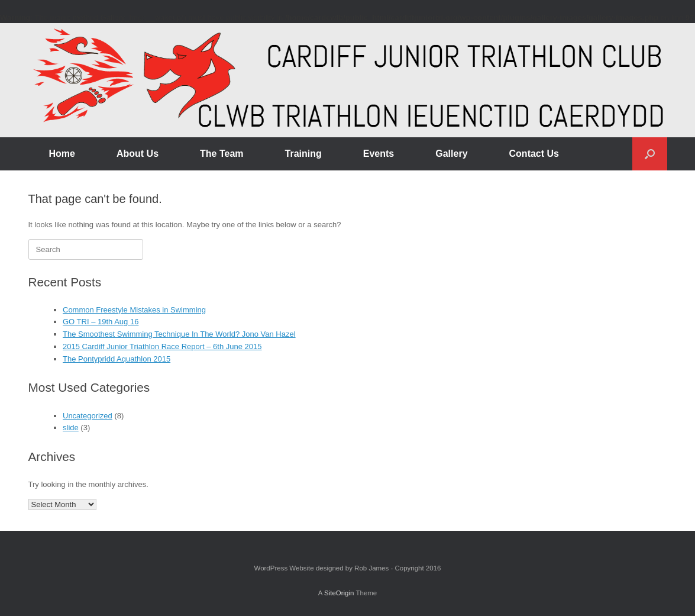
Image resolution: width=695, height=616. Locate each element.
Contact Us (534, 154)
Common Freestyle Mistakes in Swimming (134, 310)
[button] (650, 154)
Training (303, 154)
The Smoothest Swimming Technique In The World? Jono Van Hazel (179, 334)
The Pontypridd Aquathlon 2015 (117, 359)
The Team (222, 154)
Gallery (451, 154)
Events (379, 154)
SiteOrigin (339, 593)
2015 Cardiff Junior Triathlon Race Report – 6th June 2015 (162, 346)
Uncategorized (88, 416)
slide (71, 428)
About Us (138, 154)
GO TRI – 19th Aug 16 (101, 322)
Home (62, 154)
